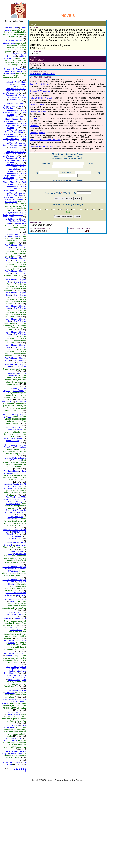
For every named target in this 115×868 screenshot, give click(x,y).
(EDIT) (34, 22)
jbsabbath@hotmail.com (40, 74)
